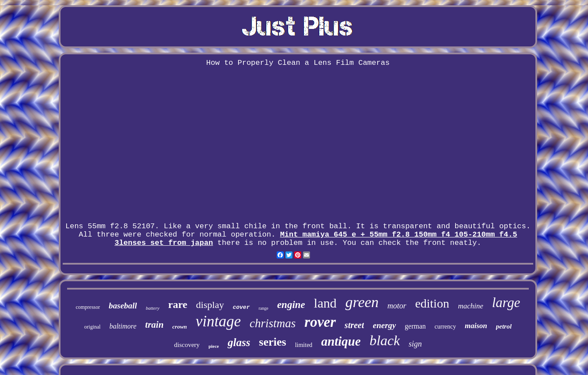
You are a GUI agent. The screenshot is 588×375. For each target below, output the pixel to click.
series (273, 342)
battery (152, 308)
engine (291, 305)
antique (341, 341)
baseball (123, 306)
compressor (88, 307)
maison (476, 326)
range (264, 308)
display (210, 305)
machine (470, 306)
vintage (218, 321)
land (325, 303)
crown (180, 327)
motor (397, 306)
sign (415, 344)
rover (320, 322)
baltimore (123, 326)
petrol (504, 326)
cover (241, 307)
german (415, 326)
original (92, 327)
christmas (273, 323)
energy (384, 325)
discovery (187, 345)
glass (239, 342)
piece (214, 346)
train (154, 325)
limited (304, 345)
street (354, 325)
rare (178, 304)
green (362, 302)
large (506, 302)
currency (445, 327)
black (385, 340)
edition (432, 303)
